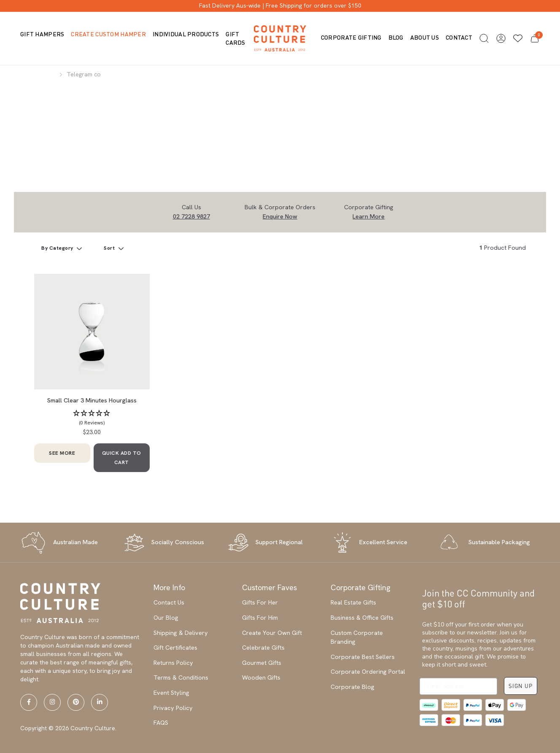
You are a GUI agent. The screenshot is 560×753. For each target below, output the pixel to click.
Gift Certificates (175, 648)
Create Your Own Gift (272, 633)
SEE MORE (62, 453)
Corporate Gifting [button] (351, 37)
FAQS (161, 723)
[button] (484, 38)
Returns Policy (173, 663)
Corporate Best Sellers (363, 657)
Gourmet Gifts (262, 663)
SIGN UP (521, 686)
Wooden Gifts (261, 677)
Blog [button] (396, 37)
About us (425, 37)
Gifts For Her (260, 602)
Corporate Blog (353, 687)
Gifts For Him (260, 618)
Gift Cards (235, 38)
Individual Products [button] (186, 34)
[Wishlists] (518, 38)
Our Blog (166, 618)
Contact (459, 37)
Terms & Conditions (181, 677)
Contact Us (169, 602)
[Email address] (459, 686)
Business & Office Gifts (362, 618)
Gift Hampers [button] (42, 34)
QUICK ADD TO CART (122, 458)
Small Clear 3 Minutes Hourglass (92, 400)
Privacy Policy (173, 708)
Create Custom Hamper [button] (108, 34)
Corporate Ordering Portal (368, 672)
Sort (110, 248)
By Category (58, 248)
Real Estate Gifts (353, 602)
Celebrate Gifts (263, 648)
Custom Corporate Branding (357, 637)
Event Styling (171, 693)
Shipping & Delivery (181, 633)
